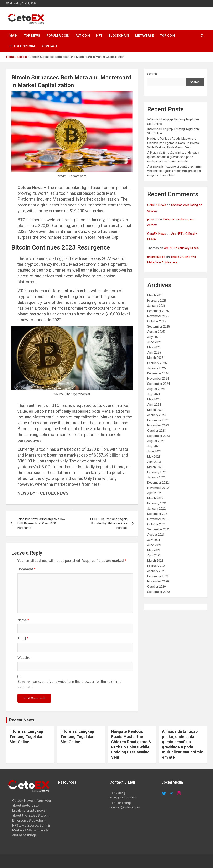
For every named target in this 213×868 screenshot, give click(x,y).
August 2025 (156, 332)
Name (23, 620)
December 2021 (158, 514)
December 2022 (158, 483)
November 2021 (158, 519)
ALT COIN (83, 36)
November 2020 (158, 581)
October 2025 (157, 321)
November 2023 (158, 425)
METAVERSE (144, 36)
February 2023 (157, 472)
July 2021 (154, 540)
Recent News (22, 720)
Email (23, 639)
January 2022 (156, 509)
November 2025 (158, 316)
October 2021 (157, 524)
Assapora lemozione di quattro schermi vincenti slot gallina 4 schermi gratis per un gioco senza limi (174, 171)
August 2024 (156, 389)
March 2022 (155, 498)
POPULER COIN (58, 36)
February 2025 (157, 363)
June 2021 (154, 545)
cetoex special (23, 46)
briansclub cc (156, 257)
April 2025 (154, 353)
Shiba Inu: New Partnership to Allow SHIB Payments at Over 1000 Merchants (41, 523)
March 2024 (155, 410)
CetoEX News (157, 205)
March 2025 (155, 358)
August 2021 (156, 535)
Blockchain (119, 36)
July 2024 (154, 394)
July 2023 (154, 446)
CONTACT (50, 46)
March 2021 (155, 561)
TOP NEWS (32, 36)
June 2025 (154, 342)
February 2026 (157, 301)
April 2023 (154, 462)
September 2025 (159, 327)
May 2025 (154, 347)
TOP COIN (167, 36)
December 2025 (158, 311)
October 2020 (157, 587)
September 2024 (159, 384)
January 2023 (156, 477)
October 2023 (157, 431)
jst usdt (152, 219)
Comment (27, 569)
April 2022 (154, 493)
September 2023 (159, 436)
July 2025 (154, 337)
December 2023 (158, 420)
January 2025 (156, 368)
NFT (99, 36)
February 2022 (157, 503)
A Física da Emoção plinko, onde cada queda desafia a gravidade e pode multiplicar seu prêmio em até (173, 157)
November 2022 (158, 488)
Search (152, 74)
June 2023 (154, 451)
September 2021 (159, 529)
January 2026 (156, 306)
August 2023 (156, 441)
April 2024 (154, 405)
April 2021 (154, 555)
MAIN (13, 36)
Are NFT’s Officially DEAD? (182, 248)
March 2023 (155, 467)
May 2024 (154, 399)
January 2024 (156, 415)
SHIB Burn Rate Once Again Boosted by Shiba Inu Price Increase (109, 523)
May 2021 (154, 550)
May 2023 (154, 457)
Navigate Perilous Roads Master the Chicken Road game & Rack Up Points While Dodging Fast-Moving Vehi (173, 143)
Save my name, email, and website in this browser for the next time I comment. (70, 684)
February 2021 (157, 566)
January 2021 (156, 571)
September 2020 (159, 592)
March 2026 (155, 295)
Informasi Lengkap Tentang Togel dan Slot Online (26, 736)
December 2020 (158, 576)
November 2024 (158, 379)
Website (24, 658)
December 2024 (158, 373)
